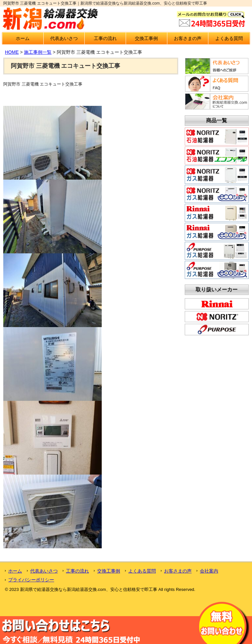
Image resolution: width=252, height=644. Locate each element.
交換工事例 (146, 38)
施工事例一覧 (38, 52)
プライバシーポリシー (31, 580)
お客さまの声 (188, 38)
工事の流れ (105, 38)
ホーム (23, 38)
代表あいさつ (64, 38)
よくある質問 (229, 38)
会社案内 (209, 571)
